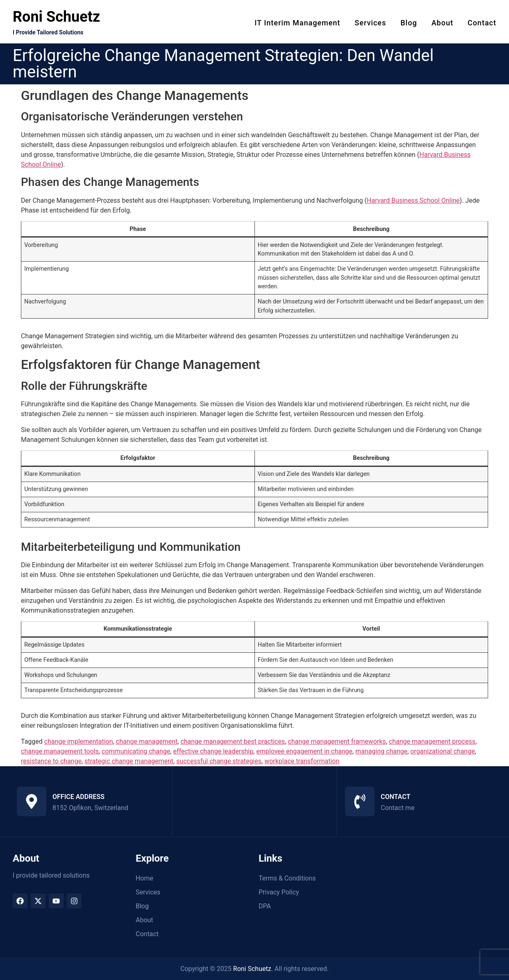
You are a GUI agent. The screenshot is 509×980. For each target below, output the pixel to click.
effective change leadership (213, 751)
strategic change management (129, 761)
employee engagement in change (304, 751)
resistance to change (51, 761)
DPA (265, 906)
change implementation (79, 741)
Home (144, 878)
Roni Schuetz (56, 17)
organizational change (442, 751)
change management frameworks (337, 741)
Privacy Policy (279, 892)
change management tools (60, 751)
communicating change (136, 751)
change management (147, 741)
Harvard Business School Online (413, 200)
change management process (432, 741)
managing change (381, 751)
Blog (409, 23)
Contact (482, 23)
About (442, 23)
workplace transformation (302, 761)
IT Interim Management (297, 23)
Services (370, 23)
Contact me (398, 808)
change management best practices (233, 741)
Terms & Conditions (287, 878)
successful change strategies (219, 761)
